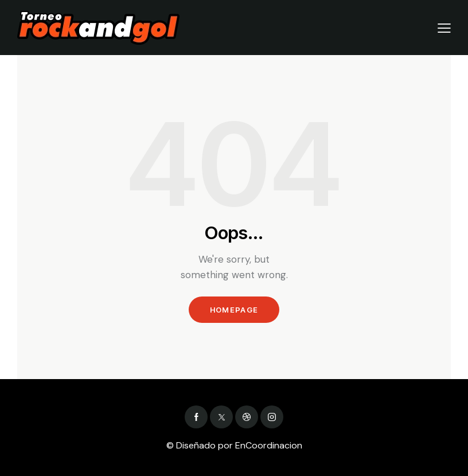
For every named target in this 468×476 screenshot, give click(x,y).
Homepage (234, 310)
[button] (444, 28)
